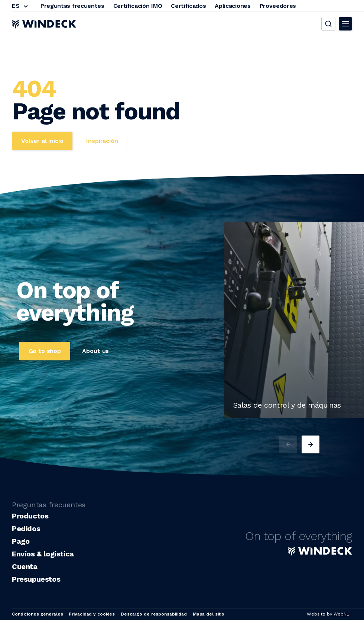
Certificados (188, 6)
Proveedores (278, 6)
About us (95, 351)
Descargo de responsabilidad (154, 614)
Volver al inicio (42, 141)
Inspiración (102, 141)
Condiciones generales (37, 614)
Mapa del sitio (209, 614)
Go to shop (45, 351)
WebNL (341, 614)
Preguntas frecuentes (72, 6)
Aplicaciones (233, 6)
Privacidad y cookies (92, 614)
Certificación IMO (138, 6)
